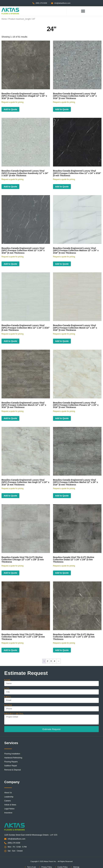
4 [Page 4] (55, 661)
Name (8, 680)
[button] (83, 11)
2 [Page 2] (48, 661)
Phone (8, 705)
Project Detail (14, 714)
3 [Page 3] (51, 661)
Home (4, 19)
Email (8, 697)
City (7, 688)
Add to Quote (10, 109)
